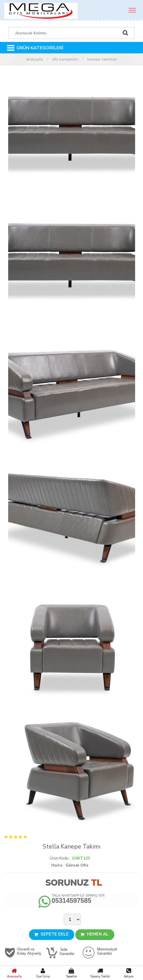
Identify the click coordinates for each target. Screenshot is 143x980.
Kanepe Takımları (102, 59)
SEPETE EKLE (51, 934)
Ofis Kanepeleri (65, 59)
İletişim (129, 973)
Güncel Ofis (77, 865)
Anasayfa (14, 973)
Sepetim (71, 973)
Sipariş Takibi (100, 973)
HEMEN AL (94, 934)
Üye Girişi (43, 973)
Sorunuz (67, 883)
